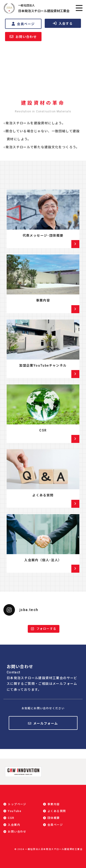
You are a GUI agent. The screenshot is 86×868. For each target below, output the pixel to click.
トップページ (17, 804)
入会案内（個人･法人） (43, 560)
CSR (43, 430)
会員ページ (23, 24)
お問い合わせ (23, 37)
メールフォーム (46, 723)
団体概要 (54, 818)
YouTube (15, 811)
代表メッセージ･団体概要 (43, 236)
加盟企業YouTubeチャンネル (43, 365)
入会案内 (14, 825)
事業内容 (43, 300)
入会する (63, 23)
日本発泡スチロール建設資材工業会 (44, 8)
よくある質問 (43, 495)
